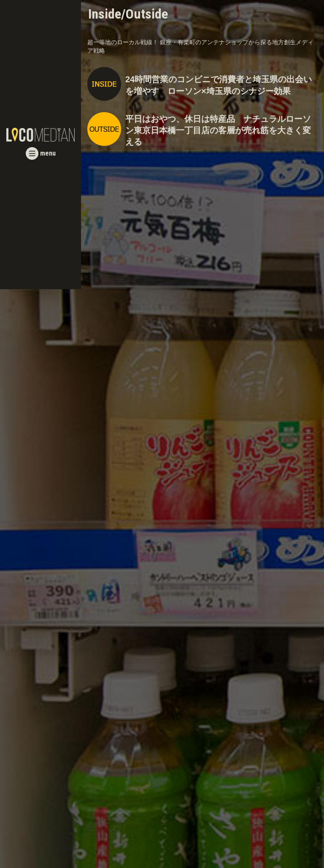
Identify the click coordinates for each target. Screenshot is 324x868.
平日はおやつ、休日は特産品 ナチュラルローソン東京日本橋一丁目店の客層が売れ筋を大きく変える (218, 130)
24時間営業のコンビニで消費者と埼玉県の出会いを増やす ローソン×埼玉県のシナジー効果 (219, 85)
